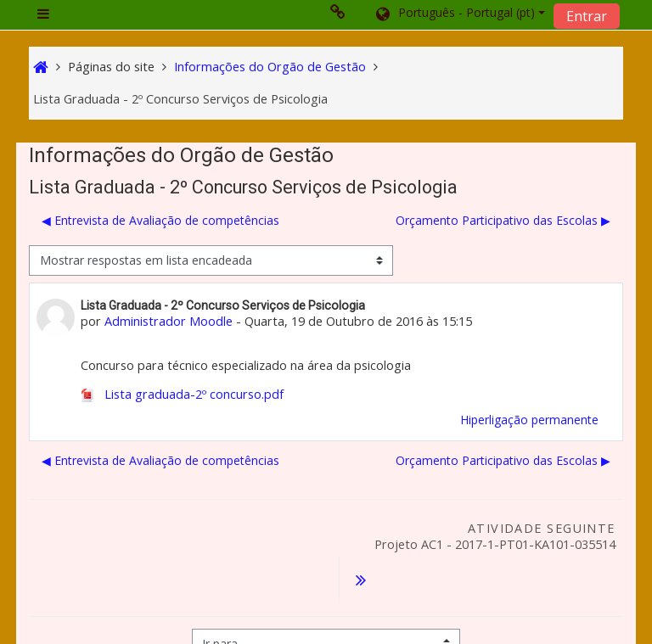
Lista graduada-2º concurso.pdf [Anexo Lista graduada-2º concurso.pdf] (182, 394)
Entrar (587, 16)
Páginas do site (111, 67)
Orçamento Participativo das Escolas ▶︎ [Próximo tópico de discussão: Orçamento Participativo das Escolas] (503, 220)
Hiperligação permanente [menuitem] (529, 420)
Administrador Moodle (169, 321)
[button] (459, 14)
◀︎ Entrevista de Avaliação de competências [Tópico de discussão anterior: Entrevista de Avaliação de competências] (160, 220)
